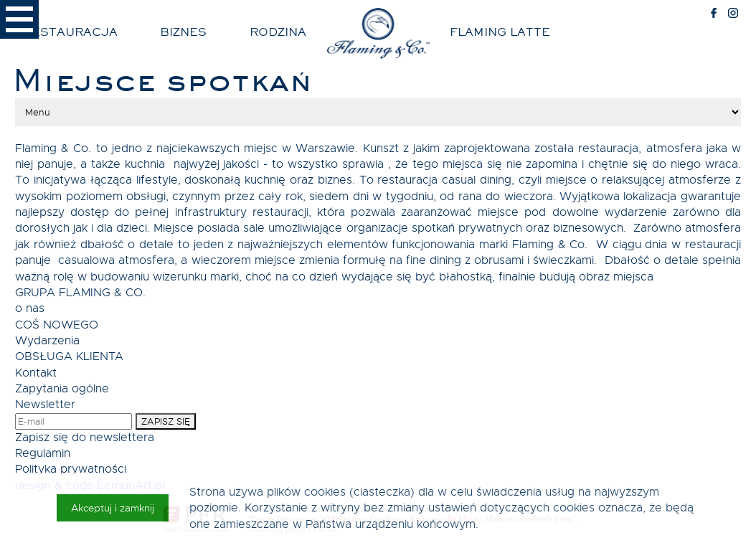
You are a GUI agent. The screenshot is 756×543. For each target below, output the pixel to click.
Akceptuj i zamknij (113, 508)
